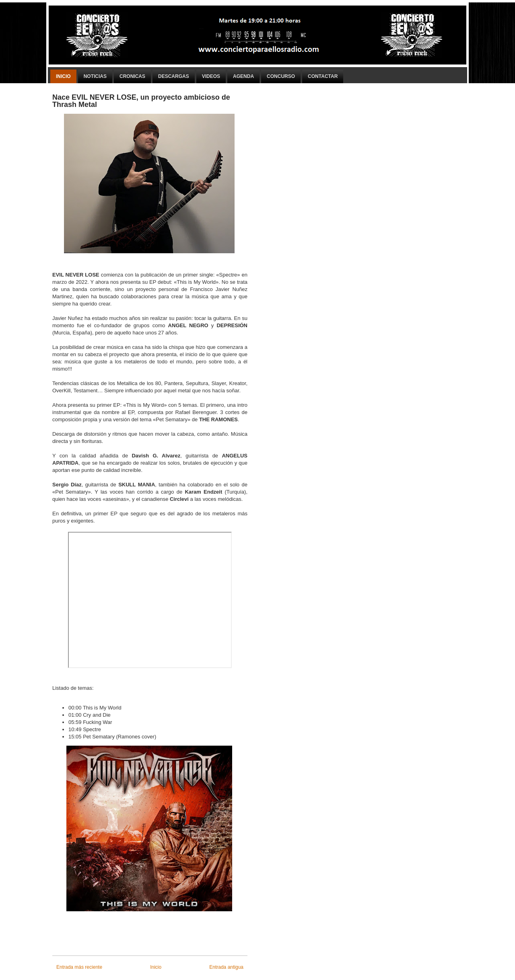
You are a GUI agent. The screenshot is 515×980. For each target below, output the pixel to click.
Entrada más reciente (79, 967)
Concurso (281, 76)
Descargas (174, 76)
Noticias (95, 76)
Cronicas (132, 76)
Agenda (243, 76)
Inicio (63, 76)
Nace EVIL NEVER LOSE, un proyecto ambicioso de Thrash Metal (141, 101)
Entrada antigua (226, 967)
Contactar (323, 76)
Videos (211, 76)
